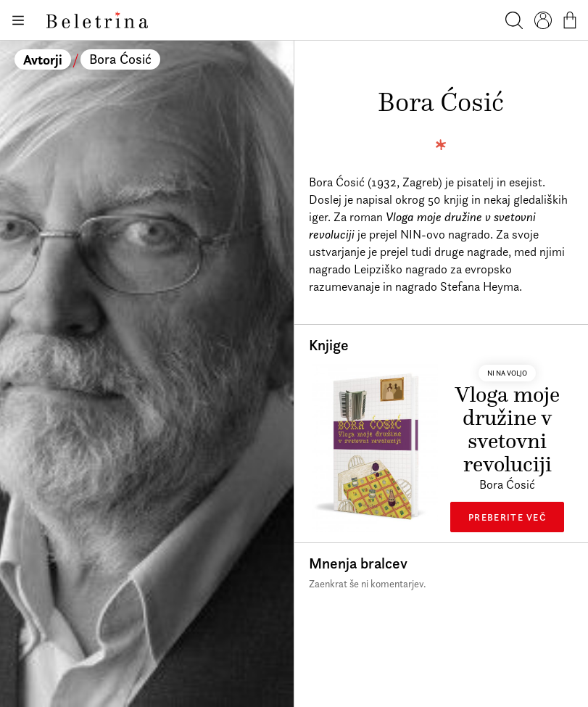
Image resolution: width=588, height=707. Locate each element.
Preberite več (507, 517)
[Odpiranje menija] (17, 20)
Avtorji (43, 59)
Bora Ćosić (120, 59)
